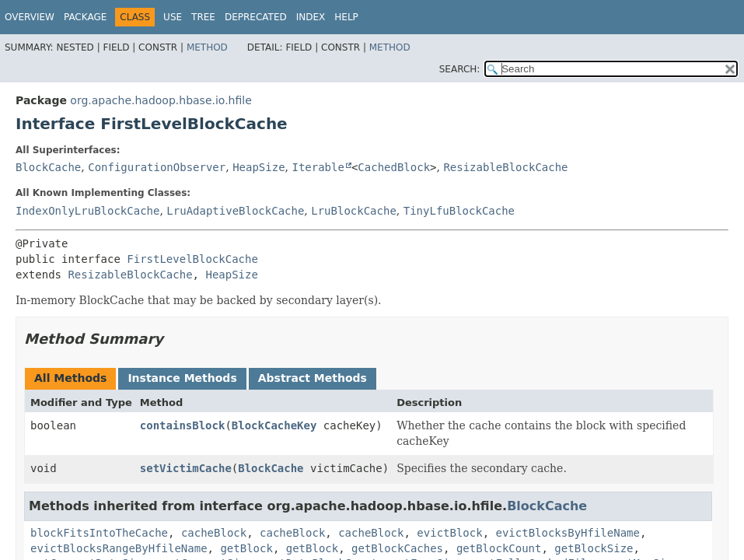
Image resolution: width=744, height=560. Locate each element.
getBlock (246, 548)
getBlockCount (499, 548)
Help (346, 17)
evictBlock (449, 533)
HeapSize (258, 167)
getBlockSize (594, 548)
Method (207, 47)
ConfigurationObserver (157, 167)
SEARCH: (460, 69)
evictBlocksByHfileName (568, 533)
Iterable (318, 167)
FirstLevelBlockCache (192, 259)
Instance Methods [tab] (182, 378)
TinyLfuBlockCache (459, 211)
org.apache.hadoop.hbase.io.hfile (161, 100)
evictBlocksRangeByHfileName (119, 548)
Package (85, 17)
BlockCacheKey (274, 425)
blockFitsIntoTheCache (99, 533)
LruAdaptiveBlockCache (235, 211)
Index (311, 17)
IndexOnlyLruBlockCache (87, 211)
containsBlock (183, 425)
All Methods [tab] (70, 378)
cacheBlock (214, 533)
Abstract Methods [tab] (313, 378)
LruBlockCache (354, 211)
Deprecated (256, 17)
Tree (203, 17)
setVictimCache (186, 468)
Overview (30, 17)
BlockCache (48, 167)
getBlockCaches (397, 548)
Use (173, 17)
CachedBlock (394, 167)
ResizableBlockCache (505, 167)
